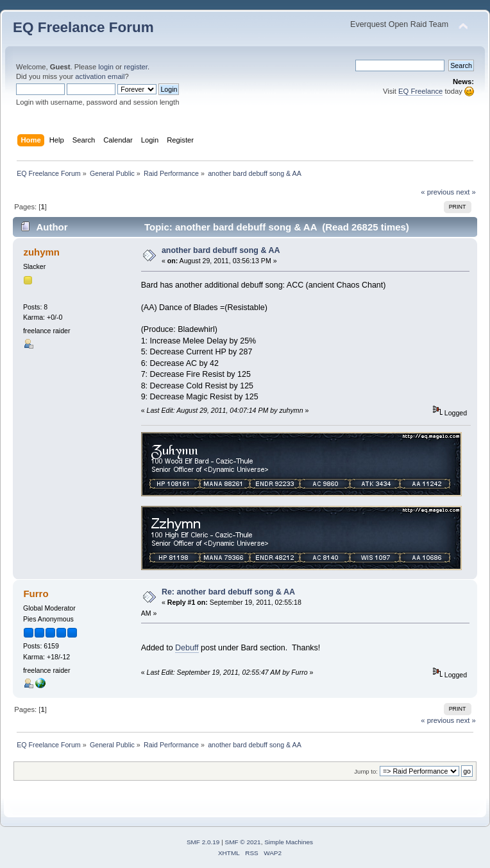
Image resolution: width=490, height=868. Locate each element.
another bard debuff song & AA (221, 250)
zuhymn (41, 252)
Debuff (187, 648)
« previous (437, 192)
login (106, 67)
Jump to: (366, 771)
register (136, 67)
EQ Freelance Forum (83, 27)
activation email (100, 76)
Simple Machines (289, 842)
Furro (36, 594)
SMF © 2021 (243, 842)
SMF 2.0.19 (203, 842)
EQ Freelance (420, 91)
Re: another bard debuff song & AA (228, 592)
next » (466, 192)
